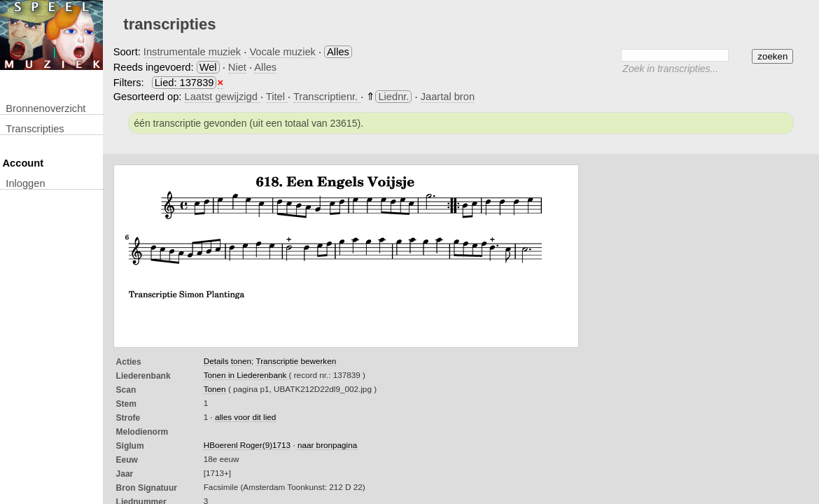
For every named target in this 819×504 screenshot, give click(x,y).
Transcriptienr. (327, 97)
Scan (126, 390)
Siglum (130, 446)
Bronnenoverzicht (45, 108)
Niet (237, 67)
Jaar (125, 474)
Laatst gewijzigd (223, 97)
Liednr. (393, 97)
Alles (265, 67)
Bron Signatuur (147, 488)
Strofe (128, 418)
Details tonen (227, 361)
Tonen (215, 389)
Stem (126, 404)
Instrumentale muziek (192, 52)
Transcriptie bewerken (296, 361)
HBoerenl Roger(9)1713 (247, 445)
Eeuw (127, 460)
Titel (277, 97)
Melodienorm (142, 432)
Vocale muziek (282, 52)
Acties (129, 362)
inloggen (25, 183)
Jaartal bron (448, 97)
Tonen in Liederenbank (246, 375)
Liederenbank (143, 376)
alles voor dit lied (245, 417)
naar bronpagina (327, 445)
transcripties (35, 129)
